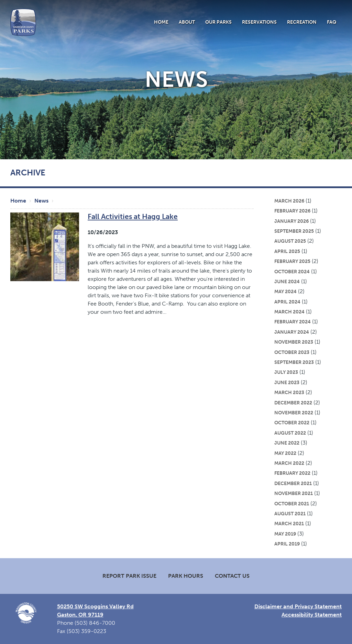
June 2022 (287, 443)
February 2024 (293, 322)
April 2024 (287, 302)
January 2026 (291, 221)
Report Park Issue (129, 576)
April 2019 (287, 544)
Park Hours (186, 576)
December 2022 (293, 403)
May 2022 (285, 453)
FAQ (332, 22)
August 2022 (290, 433)
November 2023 (294, 342)
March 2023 (289, 392)
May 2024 (285, 291)
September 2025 (294, 231)
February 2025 (292, 261)
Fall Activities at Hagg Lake (133, 216)
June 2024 (287, 281)
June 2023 (287, 382)
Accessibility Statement (312, 615)
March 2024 (289, 312)
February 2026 (292, 211)
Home (161, 22)
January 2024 (292, 332)
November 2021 (294, 493)
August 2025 (290, 241)
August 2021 (290, 514)
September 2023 (294, 362)
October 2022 (292, 423)
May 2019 (285, 534)
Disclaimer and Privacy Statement (298, 606)
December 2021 (293, 483)
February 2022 (292, 473)
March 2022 (289, 463)
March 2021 (289, 524)
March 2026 (289, 201)
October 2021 (292, 504)
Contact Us (232, 576)
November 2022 (294, 413)
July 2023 (286, 372)
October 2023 (292, 352)
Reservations (259, 22)
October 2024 (292, 272)
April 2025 (287, 251)
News (41, 201)
